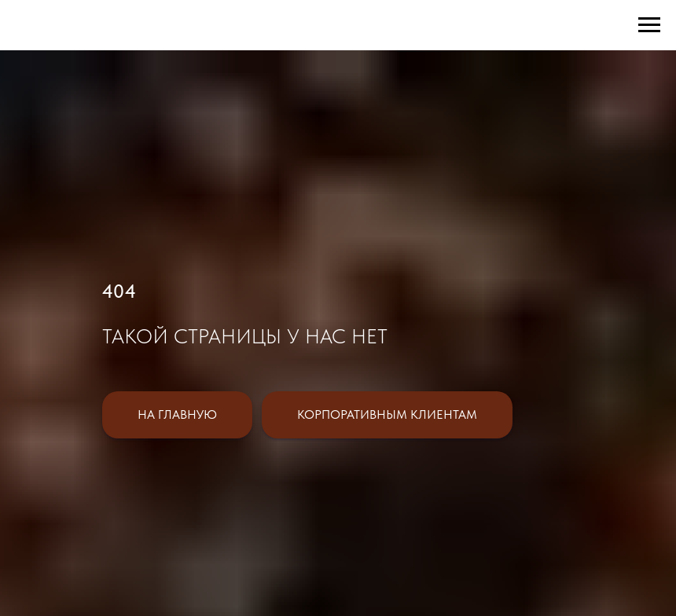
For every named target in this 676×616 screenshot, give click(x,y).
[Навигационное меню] (649, 25)
